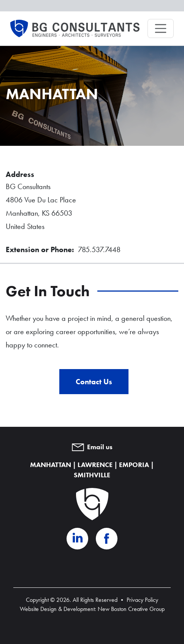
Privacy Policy (142, 600)
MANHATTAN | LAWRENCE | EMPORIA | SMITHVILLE (92, 470)
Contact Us (94, 382)
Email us (92, 447)
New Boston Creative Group (131, 609)
